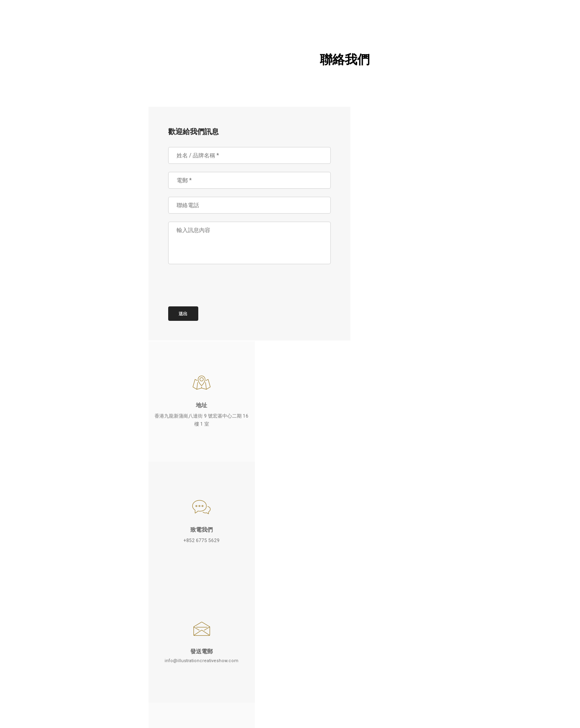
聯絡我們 (58, 189)
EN (77, 685)
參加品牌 (58, 107)
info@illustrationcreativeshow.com (401, 307)
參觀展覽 (58, 128)
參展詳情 (58, 87)
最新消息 (58, 169)
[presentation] (234, 292)
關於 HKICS (58, 66)
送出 (188, 314)
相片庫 (58, 148)
